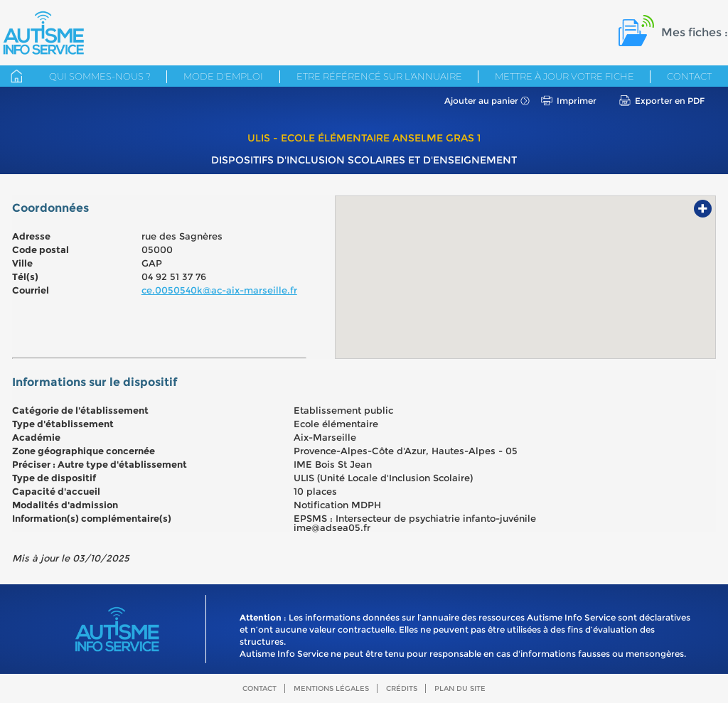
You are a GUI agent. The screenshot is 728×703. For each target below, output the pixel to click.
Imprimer (577, 101)
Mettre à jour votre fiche (564, 76)
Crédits (402, 688)
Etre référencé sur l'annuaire (379, 76)
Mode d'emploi (223, 76)
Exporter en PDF (670, 101)
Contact (689, 76)
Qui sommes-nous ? (100, 76)
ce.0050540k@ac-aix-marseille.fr (219, 290)
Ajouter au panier (481, 101)
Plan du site (460, 688)
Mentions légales (331, 688)
